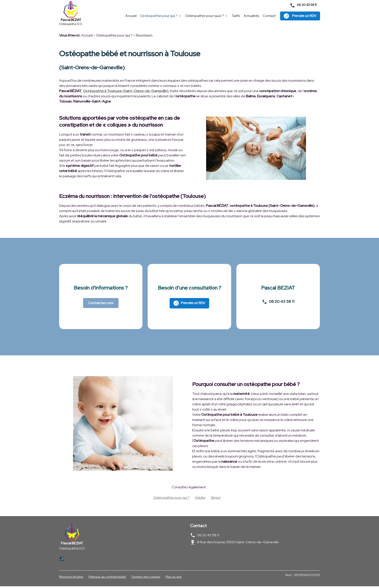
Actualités (251, 17)
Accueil (131, 17)
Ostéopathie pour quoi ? (205, 17)
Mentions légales (71, 578)
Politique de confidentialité (107, 578)
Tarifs (236, 17)
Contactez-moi (101, 305)
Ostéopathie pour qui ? (159, 17)
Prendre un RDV (300, 17)
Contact (269, 17)
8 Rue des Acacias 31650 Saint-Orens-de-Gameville (238, 544)
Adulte (200, 499)
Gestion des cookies (146, 578)
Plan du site (174, 578)
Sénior (216, 499)
